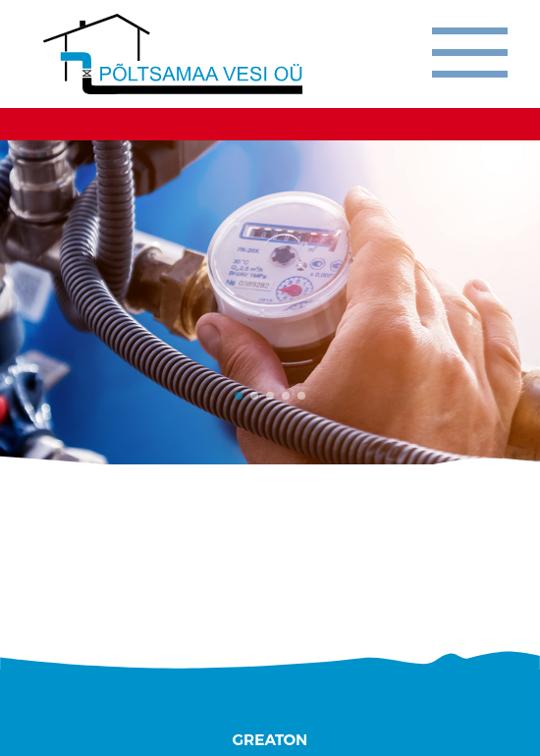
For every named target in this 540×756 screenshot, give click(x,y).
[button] (239, 396)
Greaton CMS (270, 740)
